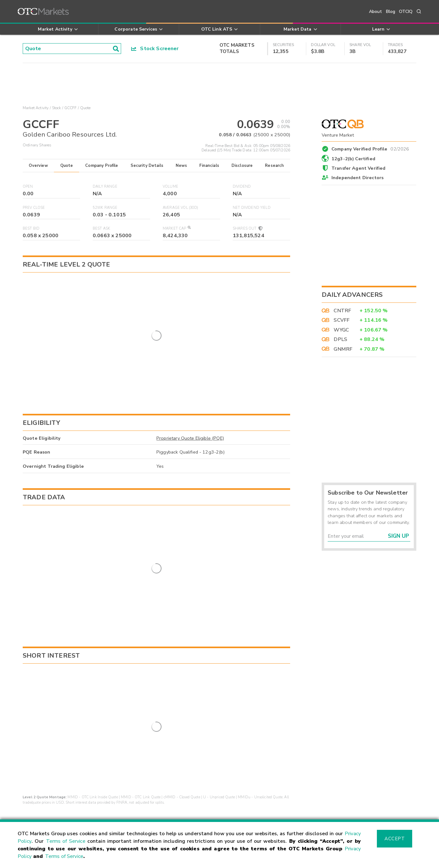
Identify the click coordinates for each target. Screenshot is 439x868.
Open (28, 187)
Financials (209, 166)
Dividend (242, 187)
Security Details (147, 166)
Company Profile (102, 166)
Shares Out (247, 229)
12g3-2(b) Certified (353, 159)
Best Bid (31, 229)
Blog (391, 12)
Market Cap (177, 229)
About (376, 12)
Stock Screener (155, 49)
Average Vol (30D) (181, 208)
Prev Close (34, 208)
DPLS (340, 339)
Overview (38, 166)
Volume (170, 187)
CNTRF (342, 311)
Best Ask (101, 229)
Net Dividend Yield (252, 208)
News (181, 166)
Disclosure (242, 166)
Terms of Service (66, 841)
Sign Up (398, 536)
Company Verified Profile (370, 148)
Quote (67, 166)
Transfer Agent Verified (358, 168)
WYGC (341, 330)
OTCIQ (406, 12)
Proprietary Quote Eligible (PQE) (190, 402)
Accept (395, 839)
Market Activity (36, 108)
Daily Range (105, 187)
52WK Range (105, 208)
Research (274, 166)
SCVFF (342, 320)
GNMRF (343, 349)
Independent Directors (357, 178)
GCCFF (71, 108)
